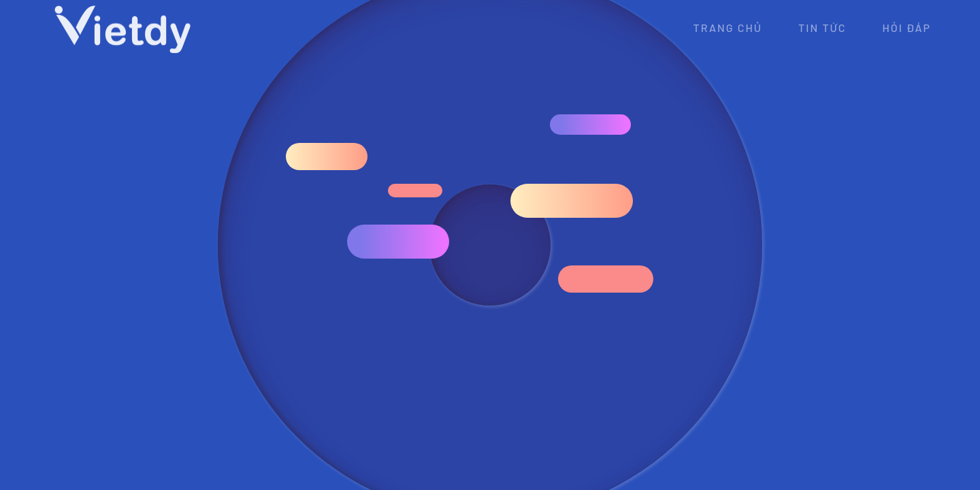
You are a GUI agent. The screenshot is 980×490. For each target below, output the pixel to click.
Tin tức (822, 28)
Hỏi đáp (906, 28)
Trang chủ (728, 28)
